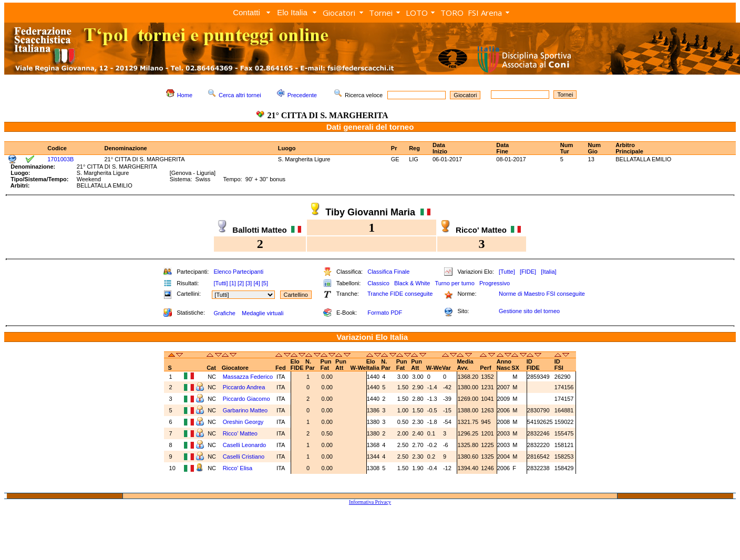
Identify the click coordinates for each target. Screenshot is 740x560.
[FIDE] (528, 272)
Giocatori (339, 13)
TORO (452, 13)
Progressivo (495, 283)
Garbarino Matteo (245, 410)
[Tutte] (507, 272)
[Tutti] (220, 283)
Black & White (412, 283)
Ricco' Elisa (238, 468)
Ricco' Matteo (240, 433)
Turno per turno (454, 283)
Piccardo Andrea (244, 387)
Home (185, 95)
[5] (265, 283)
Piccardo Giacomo (246, 399)
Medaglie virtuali (263, 313)
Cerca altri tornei (240, 95)
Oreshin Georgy (243, 422)
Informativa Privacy (370, 502)
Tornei (381, 13)
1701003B (60, 159)
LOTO (417, 13)
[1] (233, 283)
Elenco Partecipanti (238, 272)
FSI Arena (485, 13)
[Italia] (548, 272)
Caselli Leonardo (245, 445)
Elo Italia (292, 12)
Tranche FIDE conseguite (400, 294)
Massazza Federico (248, 377)
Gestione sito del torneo (529, 311)
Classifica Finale (388, 272)
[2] (241, 283)
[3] (249, 283)
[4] (256, 283)
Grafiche (224, 313)
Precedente (302, 95)
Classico (378, 283)
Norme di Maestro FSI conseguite (542, 294)
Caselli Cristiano (244, 457)
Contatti (246, 12)
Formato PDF (385, 313)
